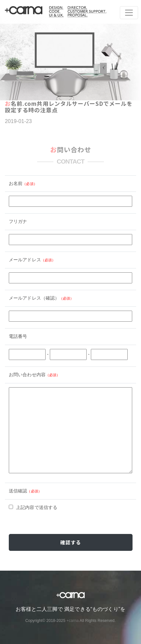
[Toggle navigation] (129, 13)
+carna (73, 621)
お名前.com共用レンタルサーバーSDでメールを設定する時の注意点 (69, 107)
